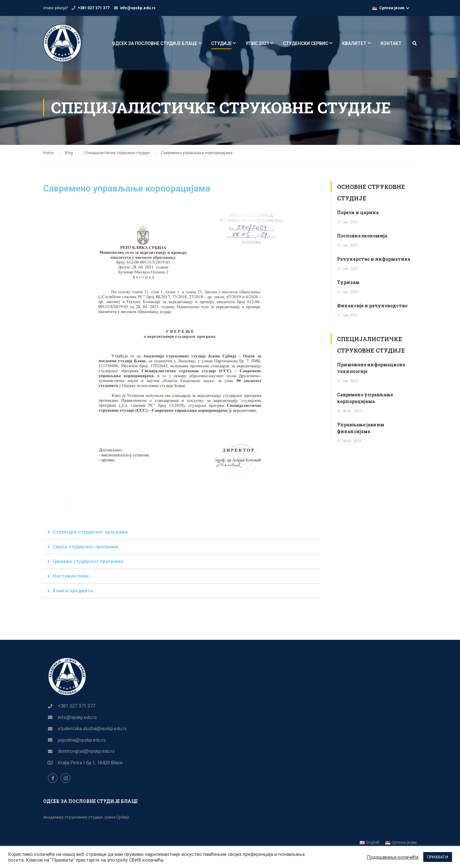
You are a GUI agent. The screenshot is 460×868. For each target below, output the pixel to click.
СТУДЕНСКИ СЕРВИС (306, 43)
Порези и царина (358, 212)
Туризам (348, 282)
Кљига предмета (73, 591)
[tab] (182, 532)
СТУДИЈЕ (221, 43)
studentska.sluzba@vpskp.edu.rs (92, 729)
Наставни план (71, 576)
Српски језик (388, 8)
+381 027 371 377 (94, 8)
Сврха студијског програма (85, 547)
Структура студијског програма (90, 532)
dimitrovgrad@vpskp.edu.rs (86, 751)
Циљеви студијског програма (88, 561)
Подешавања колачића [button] (393, 857)
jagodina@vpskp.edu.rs (82, 740)
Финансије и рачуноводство (372, 306)
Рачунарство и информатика (374, 259)
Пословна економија (362, 236)
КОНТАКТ (391, 43)
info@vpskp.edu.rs (138, 8)
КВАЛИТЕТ (354, 43)
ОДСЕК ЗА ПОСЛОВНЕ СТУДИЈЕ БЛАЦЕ (155, 43)
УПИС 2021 (257, 43)
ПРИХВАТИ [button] (438, 857)
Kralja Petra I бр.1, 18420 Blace (90, 763)
